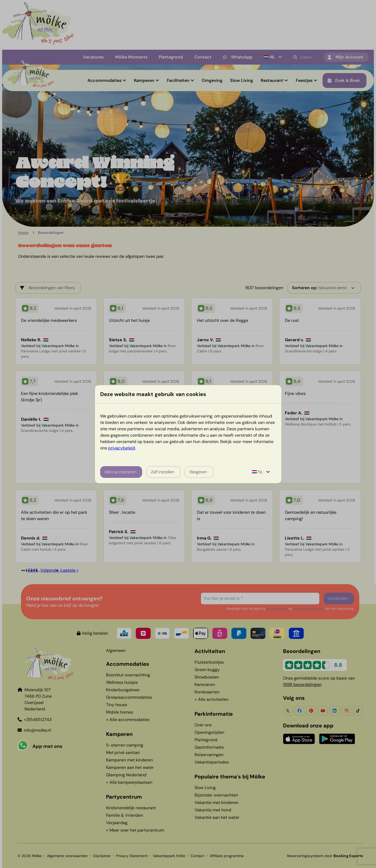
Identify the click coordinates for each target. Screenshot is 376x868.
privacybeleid (122, 448)
